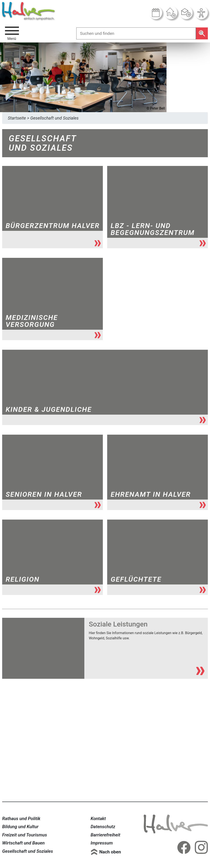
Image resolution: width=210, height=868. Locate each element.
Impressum (102, 843)
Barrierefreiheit (106, 835)
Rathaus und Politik (21, 819)
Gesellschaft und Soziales (28, 851)
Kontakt (98, 819)
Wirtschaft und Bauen (23, 843)
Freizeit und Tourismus (25, 835)
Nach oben (110, 852)
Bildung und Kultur (20, 827)
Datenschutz (103, 827)
